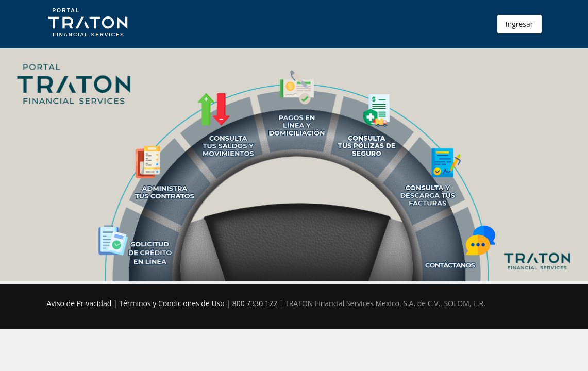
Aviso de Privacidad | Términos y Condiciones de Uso (136, 303)
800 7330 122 (255, 303)
